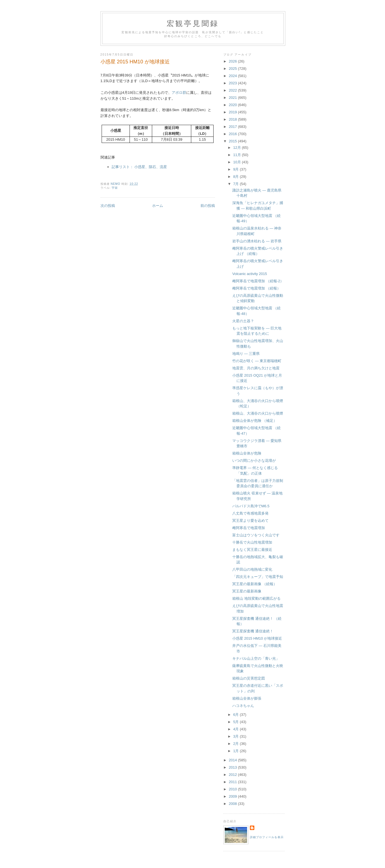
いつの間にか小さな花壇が (254, 461)
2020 (234, 105)
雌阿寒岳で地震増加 (249, 528)
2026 (234, 61)
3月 (236, 736)
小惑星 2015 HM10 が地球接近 (257, 638)
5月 (236, 722)
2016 (234, 134)
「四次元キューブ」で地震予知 (258, 577)
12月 (237, 148)
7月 (236, 184)
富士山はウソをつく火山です (256, 535)
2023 (234, 83)
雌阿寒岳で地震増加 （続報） (256, 288)
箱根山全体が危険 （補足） (255, 421)
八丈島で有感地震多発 (250, 513)
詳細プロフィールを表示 (267, 837)
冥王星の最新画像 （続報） (255, 584)
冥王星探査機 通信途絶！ (253, 631)
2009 (234, 796)
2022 (234, 90)
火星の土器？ (243, 321)
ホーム (158, 206)
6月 (236, 715)
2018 (234, 119)
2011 (234, 782)
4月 (236, 729)
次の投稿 (108, 206)
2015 (234, 141)
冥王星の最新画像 (247, 591)
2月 (236, 744)
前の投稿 (208, 206)
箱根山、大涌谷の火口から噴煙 (258, 413)
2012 (234, 775)
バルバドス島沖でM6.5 (251, 506)
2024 (234, 76)
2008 (234, 804)
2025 (234, 69)
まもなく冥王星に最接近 (252, 550)
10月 (237, 162)
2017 (234, 127)
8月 (236, 177)
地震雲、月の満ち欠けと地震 (256, 368)
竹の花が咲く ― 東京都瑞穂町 (257, 361)
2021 (234, 98)
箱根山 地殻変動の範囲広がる (256, 598)
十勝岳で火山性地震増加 (252, 542)
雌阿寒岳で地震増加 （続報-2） (258, 281)
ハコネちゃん (243, 706)
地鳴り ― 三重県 (246, 354)
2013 (234, 767)
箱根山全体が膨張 (247, 698)
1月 (236, 751)
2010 (234, 789)
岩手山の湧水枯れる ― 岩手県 (257, 241)
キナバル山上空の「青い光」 (256, 658)
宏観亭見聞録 (193, 24)
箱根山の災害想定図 (249, 678)
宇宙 (115, 188)
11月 (237, 155)
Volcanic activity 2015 (250, 274)
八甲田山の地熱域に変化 (252, 569)
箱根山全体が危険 (247, 453)
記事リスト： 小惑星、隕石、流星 (139, 167)
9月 (236, 169)
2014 (234, 760)
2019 (234, 112)
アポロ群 (179, 93)
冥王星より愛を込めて (250, 521)
